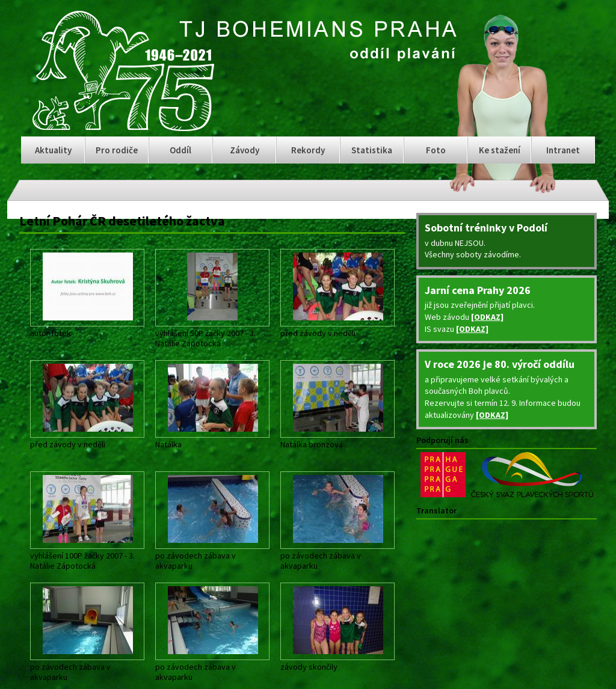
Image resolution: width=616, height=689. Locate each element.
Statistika (372, 150)
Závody (245, 150)
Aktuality (53, 150)
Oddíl (180, 150)
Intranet (563, 150)
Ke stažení (500, 150)
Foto (436, 150)
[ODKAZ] (487, 317)
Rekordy (308, 150)
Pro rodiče (117, 150)
